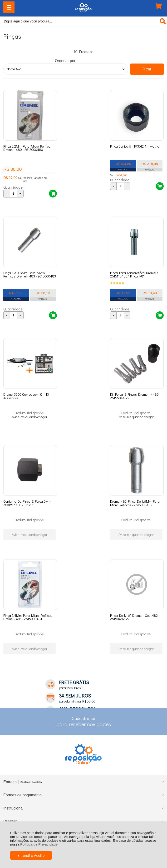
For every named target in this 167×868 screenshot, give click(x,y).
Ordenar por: (66, 61)
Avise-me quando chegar (84, 299)
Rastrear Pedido (31, 685)
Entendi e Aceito (31, 855)
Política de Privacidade (39, 844)
